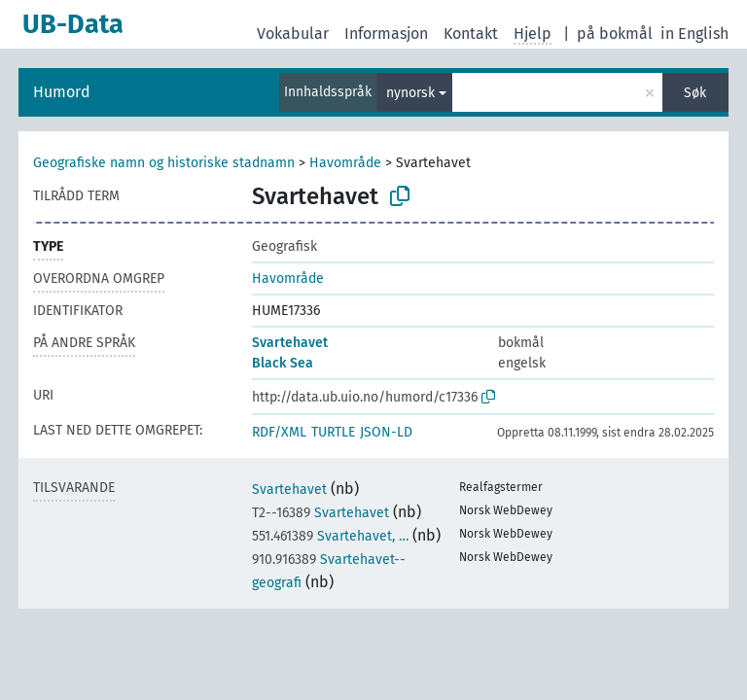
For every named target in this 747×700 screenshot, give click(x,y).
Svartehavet (290, 343)
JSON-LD (386, 432)
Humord (62, 92)
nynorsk (410, 93)
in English (694, 34)
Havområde (345, 163)
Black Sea (283, 363)
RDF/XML (279, 432)
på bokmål (615, 34)
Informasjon (386, 34)
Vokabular (293, 34)
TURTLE (333, 432)
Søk (695, 93)
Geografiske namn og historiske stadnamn (164, 163)
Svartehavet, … (330, 536)
